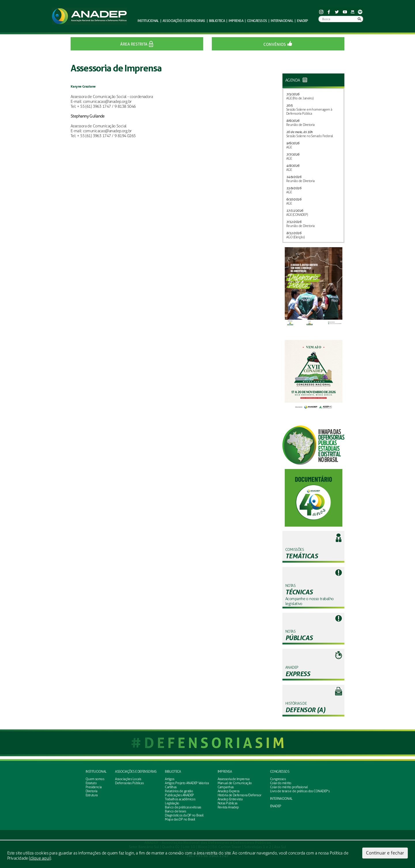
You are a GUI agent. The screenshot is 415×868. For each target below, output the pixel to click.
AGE (289, 147)
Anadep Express (229, 791)
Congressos (280, 771)
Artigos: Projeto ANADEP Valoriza (187, 783)
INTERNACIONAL (281, 799)
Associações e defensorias (136, 771)
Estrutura (92, 795)
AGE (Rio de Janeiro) (300, 98)
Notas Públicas (228, 803)
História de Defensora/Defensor (239, 795)
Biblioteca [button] (217, 21)
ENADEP (302, 21)
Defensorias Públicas (129, 783)
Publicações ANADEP (179, 795)
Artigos (169, 779)
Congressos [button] (257, 21)
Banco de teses (175, 811)
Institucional (96, 771)
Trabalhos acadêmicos (180, 799)
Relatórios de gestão (179, 791)
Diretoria (92, 791)
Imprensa (225, 771)
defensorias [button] (184, 21)
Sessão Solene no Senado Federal (310, 136)
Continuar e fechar (385, 853)
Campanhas (226, 787)
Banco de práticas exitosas (183, 807)
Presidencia (94, 787)
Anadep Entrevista (230, 799)
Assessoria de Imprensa (234, 779)
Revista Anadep (228, 807)
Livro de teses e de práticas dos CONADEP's (300, 791)
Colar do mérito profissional (289, 787)
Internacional (282, 21)
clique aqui (40, 858)
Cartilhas (171, 787)
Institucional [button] (148, 21)
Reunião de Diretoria (300, 125)
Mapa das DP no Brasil (180, 819)
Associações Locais (128, 779)
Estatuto (91, 783)
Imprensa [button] (236, 21)
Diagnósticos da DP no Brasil (184, 815)
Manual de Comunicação (235, 783)
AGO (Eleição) (295, 237)
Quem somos (95, 779)
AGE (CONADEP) (297, 215)
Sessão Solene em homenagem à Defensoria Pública (309, 111)
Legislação (172, 803)
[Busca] (341, 19)
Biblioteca (173, 771)
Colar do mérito (281, 783)
